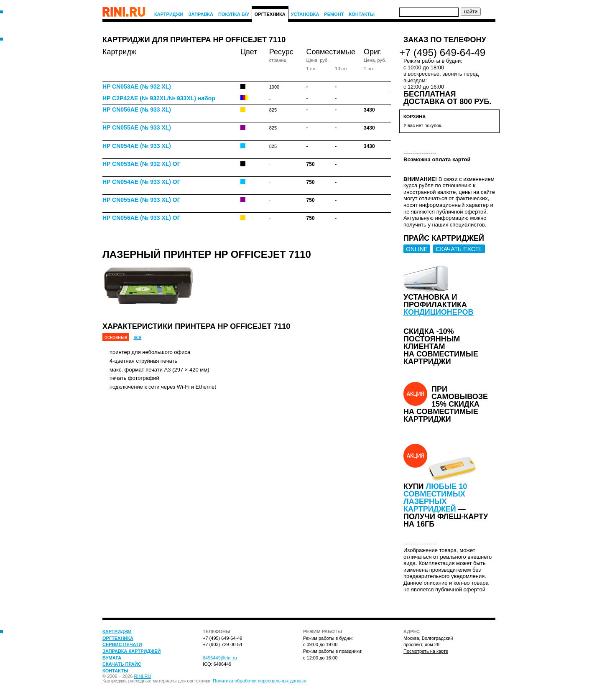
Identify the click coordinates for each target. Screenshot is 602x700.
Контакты (362, 14)
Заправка (201, 14)
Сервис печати (122, 644)
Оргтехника (270, 14)
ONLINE (417, 249)
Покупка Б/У (234, 14)
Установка (305, 14)
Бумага (112, 658)
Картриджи (169, 14)
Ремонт (334, 14)
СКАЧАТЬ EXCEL (459, 249)
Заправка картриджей (131, 651)
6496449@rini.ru (220, 658)
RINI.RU (142, 676)
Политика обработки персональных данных (259, 681)
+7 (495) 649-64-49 (442, 52)
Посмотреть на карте (426, 651)
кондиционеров (439, 312)
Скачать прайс (122, 664)
